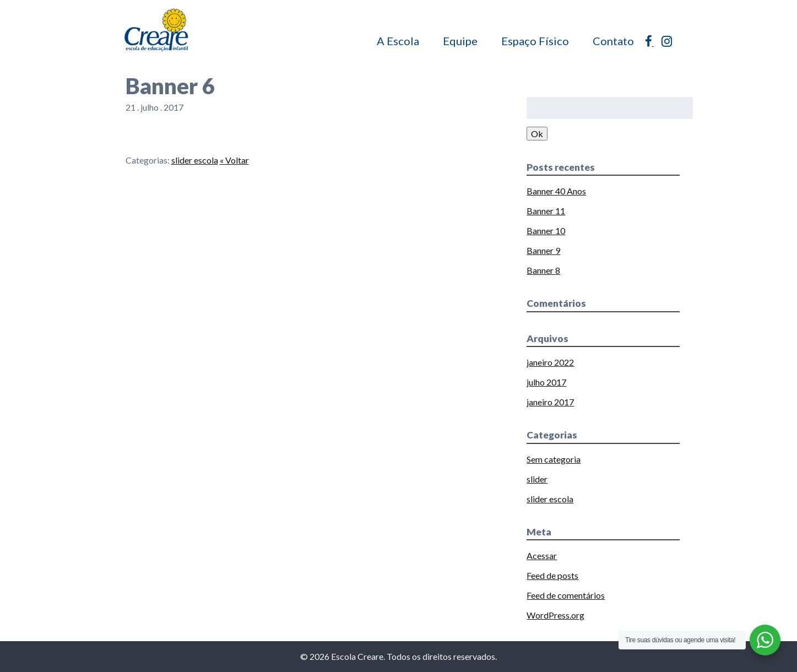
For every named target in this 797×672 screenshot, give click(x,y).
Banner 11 (546, 211)
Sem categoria (554, 459)
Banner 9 (543, 250)
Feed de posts (552, 575)
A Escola (398, 41)
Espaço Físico (535, 41)
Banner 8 (543, 270)
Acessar (542, 556)
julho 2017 (546, 382)
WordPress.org (555, 615)
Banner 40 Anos (556, 191)
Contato (613, 41)
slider (537, 479)
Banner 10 (546, 231)
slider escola (195, 160)
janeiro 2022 (550, 362)
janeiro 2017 (550, 402)
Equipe (460, 41)
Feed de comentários (566, 595)
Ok (537, 134)
